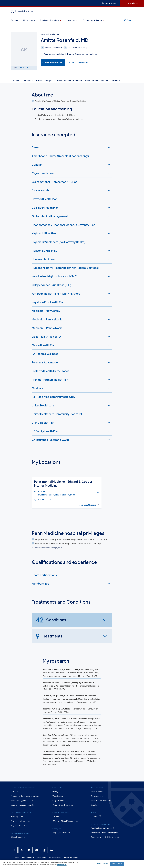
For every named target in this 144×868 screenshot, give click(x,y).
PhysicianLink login (20, 821)
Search (129, 20)
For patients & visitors (94, 20)
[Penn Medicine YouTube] (37, 850)
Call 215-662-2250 (78, 62)
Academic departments (103, 828)
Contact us (15, 857)
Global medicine (18, 837)
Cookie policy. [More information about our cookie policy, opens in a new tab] (62, 865)
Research (116, 80)
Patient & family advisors (63, 805)
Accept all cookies (117, 864)
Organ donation (59, 800)
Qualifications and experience (69, 80)
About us (15, 791)
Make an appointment (53, 62)
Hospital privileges (44, 80)
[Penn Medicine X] (22, 850)
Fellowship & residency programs (107, 832)
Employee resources (61, 832)
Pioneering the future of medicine (25, 796)
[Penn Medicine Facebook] (14, 850)
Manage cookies (102, 864)
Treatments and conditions (97, 80)
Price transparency (71, 857)
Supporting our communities (23, 805)
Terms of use (42, 857)
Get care (15, 20)
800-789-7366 (109, 3)
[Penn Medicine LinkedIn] (52, 850)
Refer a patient (17, 816)
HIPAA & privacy (28, 857)
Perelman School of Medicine (105, 837)
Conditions (51, 620)
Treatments (49, 636)
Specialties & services (51, 20)
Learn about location (87, 505)
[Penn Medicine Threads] (44, 850)
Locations (72, 20)
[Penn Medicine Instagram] (29, 850)
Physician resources (19, 825)
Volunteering (58, 796)
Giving (55, 791)
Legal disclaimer (55, 857)
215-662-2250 (44, 500)
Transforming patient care (22, 800)
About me (17, 80)
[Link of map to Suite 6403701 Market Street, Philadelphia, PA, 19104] (97, 492)
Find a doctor (29, 20)
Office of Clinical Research (65, 821)
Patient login (132, 3)
